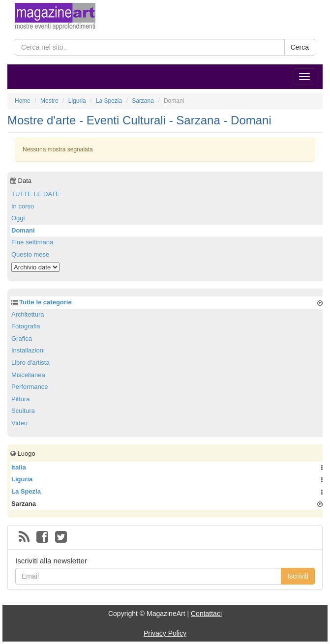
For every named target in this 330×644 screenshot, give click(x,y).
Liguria (22, 479)
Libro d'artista (30, 363)
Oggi (18, 218)
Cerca (300, 47)
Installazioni (28, 350)
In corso (23, 206)
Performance (30, 387)
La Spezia (26, 491)
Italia (19, 467)
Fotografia (26, 326)
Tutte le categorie (45, 302)
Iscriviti (298, 576)
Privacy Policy (165, 633)
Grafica (22, 338)
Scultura (23, 411)
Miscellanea (28, 375)
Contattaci (206, 614)
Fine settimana (32, 242)
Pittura (21, 399)
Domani (23, 230)
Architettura (28, 314)
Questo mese (30, 254)
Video (19, 423)
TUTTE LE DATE (36, 194)
